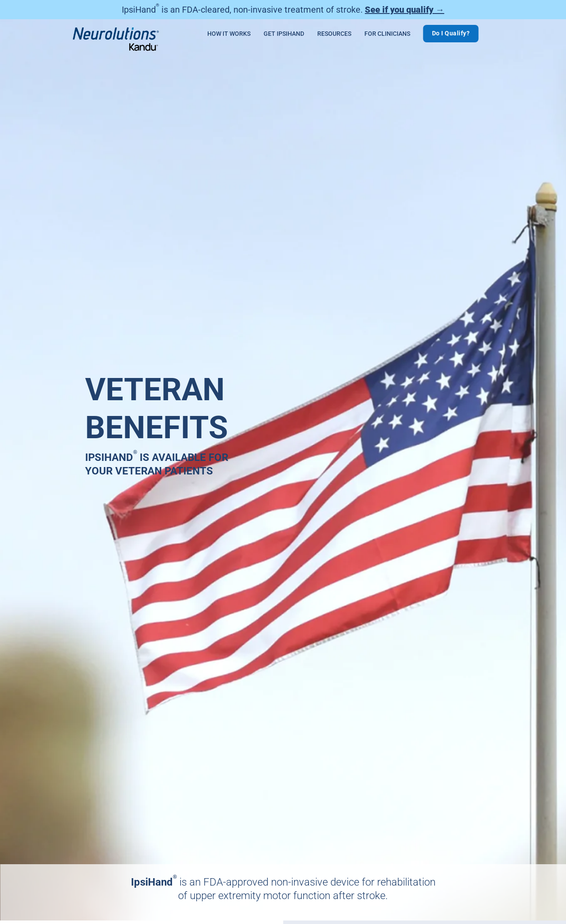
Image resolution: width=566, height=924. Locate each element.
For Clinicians (387, 34)
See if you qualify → (405, 10)
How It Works (229, 34)
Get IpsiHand (284, 34)
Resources (334, 34)
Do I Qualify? (451, 33)
